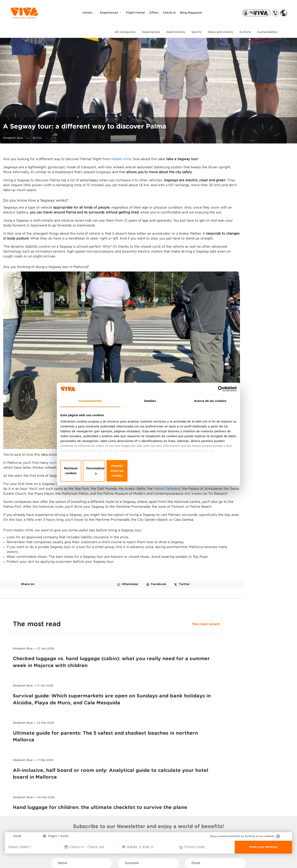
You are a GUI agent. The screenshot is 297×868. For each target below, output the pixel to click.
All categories (125, 32)
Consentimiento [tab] (90, 408)
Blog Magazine (195, 13)
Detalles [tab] (150, 408)
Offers (157, 13)
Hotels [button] (91, 13)
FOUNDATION (184, 808)
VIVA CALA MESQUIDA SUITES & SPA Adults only (35, 830)
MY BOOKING (131, 798)
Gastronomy (176, 32)
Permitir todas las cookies (207, 470)
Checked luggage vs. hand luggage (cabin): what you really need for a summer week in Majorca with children (248, 216)
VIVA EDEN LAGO (30, 815)
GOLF (74, 830)
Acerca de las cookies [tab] (210, 408)
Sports (196, 32)
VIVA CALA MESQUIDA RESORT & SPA (33, 800)
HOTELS (24, 784)
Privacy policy (99, 858)
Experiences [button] (113, 13)
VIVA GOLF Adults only (33, 821)
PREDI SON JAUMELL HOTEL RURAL (32, 840)
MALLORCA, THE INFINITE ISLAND (192, 800)
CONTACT (181, 791)
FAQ (22, 858)
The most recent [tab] (229, 170)
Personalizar (149, 470)
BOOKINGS (132, 784)
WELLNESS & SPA (82, 804)
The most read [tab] (239, 160)
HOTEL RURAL (80, 837)
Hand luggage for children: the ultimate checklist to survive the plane (248, 426)
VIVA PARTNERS (133, 804)
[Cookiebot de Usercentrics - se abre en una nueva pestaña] (218, 395)
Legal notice (171, 858)
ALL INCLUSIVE (80, 817)
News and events (220, 32)
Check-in (173, 13)
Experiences (151, 32)
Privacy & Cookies (136, 858)
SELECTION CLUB (82, 811)
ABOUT (181, 784)
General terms (205, 858)
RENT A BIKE (235, 796)
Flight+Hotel (139, 13)
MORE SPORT (79, 843)
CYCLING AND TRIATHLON (88, 824)
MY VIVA (128, 791)
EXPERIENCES (82, 784)
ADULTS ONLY (80, 798)
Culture (245, 32)
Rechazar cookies (90, 470)
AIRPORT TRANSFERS (241, 803)
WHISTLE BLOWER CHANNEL (57, 858)
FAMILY (75, 791)
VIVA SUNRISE (27, 808)
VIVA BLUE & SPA (30, 791)
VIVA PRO (129, 811)
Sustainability (267, 32)
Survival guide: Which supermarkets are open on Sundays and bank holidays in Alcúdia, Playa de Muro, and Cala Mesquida (249, 274)
